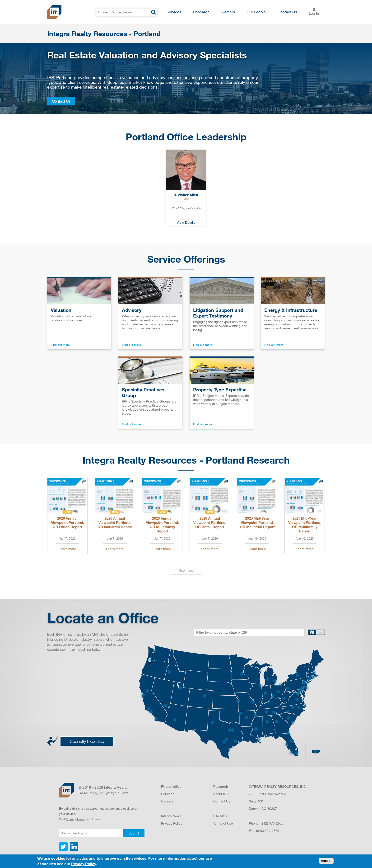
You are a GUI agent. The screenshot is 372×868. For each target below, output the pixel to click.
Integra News (171, 816)
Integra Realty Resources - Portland (104, 33)
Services (174, 12)
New (67, 512)
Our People (256, 12)
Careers (228, 12)
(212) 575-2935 (272, 823)
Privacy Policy (76, 819)
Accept (326, 862)
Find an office (171, 786)
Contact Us (287, 12)
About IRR (221, 794)
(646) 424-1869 (268, 831)
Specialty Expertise (87, 741)
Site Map (220, 816)
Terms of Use (223, 823)
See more (186, 570)
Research (201, 12)
